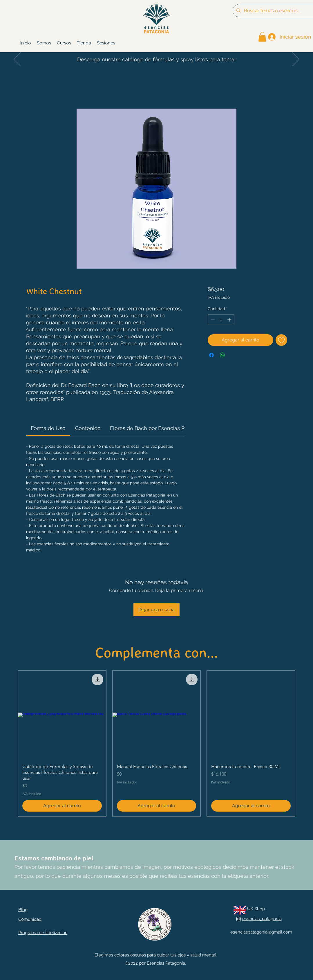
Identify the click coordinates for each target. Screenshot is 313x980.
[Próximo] (296, 60)
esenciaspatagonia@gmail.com (261, 932)
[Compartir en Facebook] (211, 355)
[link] (262, 37)
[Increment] (230, 320)
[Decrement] (212, 320)
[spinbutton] (221, 320)
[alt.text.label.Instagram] (238, 919)
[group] (156, 743)
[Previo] (17, 60)
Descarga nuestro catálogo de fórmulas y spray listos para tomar (157, 59)
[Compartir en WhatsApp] (222, 355)
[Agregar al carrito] (62, 806)
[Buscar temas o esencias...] (276, 11)
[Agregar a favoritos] (281, 340)
